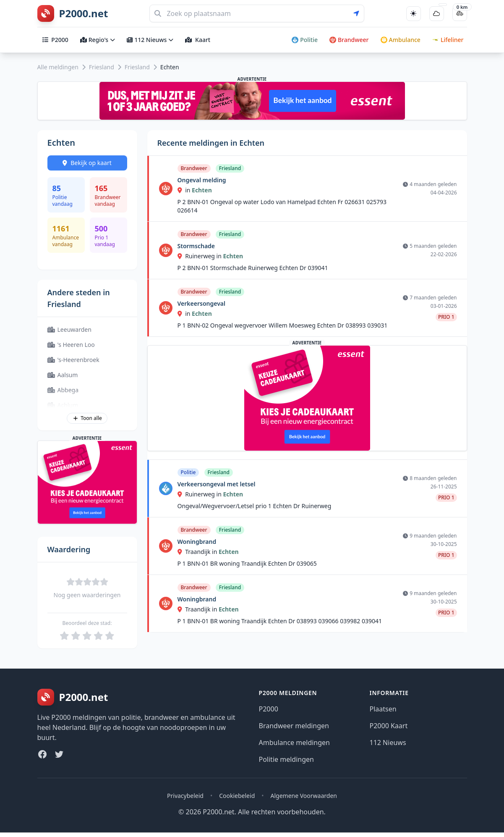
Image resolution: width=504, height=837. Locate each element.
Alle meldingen (58, 67)
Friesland (102, 67)
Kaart (198, 40)
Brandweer (349, 40)
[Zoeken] (257, 13)
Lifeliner (448, 40)
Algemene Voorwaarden (304, 796)
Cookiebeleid (237, 796)
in (185, 190)
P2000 (55, 40)
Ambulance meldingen (295, 743)
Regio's (98, 40)
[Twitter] (59, 754)
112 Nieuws (150, 40)
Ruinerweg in (200, 256)
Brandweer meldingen (294, 726)
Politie (305, 40)
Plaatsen (383, 709)
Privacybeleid (185, 796)
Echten (202, 190)
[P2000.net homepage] (73, 13)
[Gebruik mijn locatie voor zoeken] (359, 13)
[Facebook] (42, 754)
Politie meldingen (286, 759)
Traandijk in (198, 552)
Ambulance (401, 40)
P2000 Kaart (389, 726)
